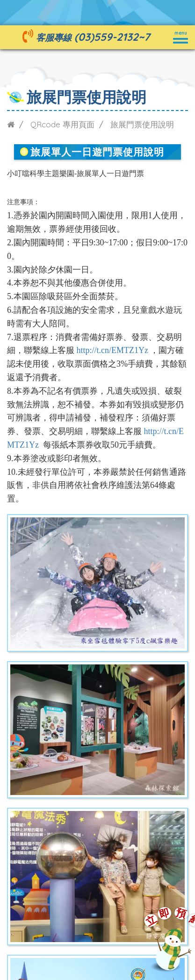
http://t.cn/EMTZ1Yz (112, 350)
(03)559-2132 (106, 37)
